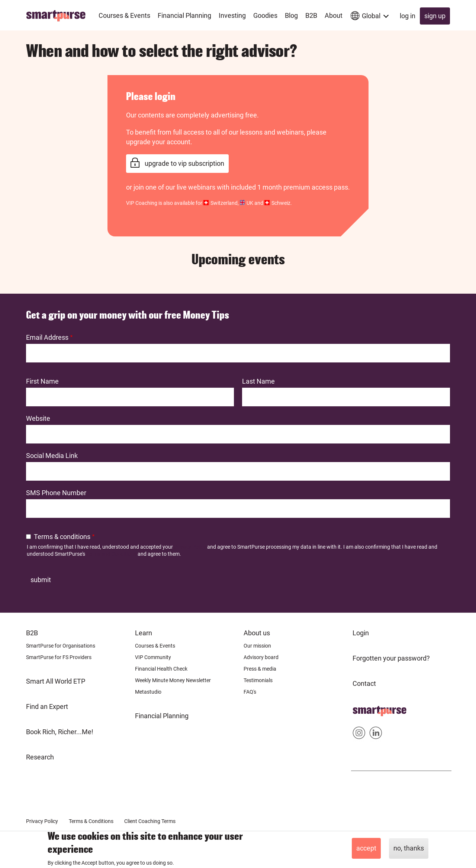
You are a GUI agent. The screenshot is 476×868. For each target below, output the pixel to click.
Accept (366, 848)
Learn (144, 633)
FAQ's (250, 692)
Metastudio (148, 692)
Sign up (435, 16)
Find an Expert (47, 706)
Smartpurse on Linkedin (376, 734)
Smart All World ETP (56, 681)
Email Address (47, 337)
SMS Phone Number (56, 493)
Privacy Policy (190, 547)
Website (38, 418)
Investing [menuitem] (232, 15)
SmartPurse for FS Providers (59, 657)
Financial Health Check (161, 669)
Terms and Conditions (111, 554)
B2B (32, 633)
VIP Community (153, 657)
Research (40, 757)
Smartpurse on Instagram (359, 734)
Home (362, 709)
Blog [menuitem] (291, 15)
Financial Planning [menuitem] (184, 15)
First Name (42, 381)
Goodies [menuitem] (265, 15)
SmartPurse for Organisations (61, 646)
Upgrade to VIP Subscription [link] (184, 163)
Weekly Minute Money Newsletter (173, 680)
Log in (408, 16)
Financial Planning (162, 716)
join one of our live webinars (174, 187)
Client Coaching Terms (150, 821)
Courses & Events (155, 646)
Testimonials (258, 680)
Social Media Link (52, 456)
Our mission (257, 646)
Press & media (260, 669)
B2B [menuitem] (311, 15)
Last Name (258, 381)
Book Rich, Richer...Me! (60, 732)
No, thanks (409, 848)
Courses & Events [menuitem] (124, 15)
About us (257, 633)
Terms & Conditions (91, 821)
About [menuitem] (334, 15)
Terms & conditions (62, 537)
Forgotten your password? (391, 658)
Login (361, 633)
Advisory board (261, 657)
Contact (364, 683)
